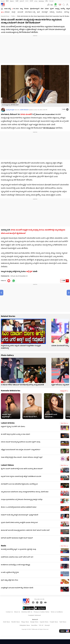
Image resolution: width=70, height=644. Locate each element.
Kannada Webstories (11, 391)
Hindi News (6, 622)
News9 (3, 1)
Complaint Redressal (34, 615)
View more (64, 423)
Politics (13, 16)
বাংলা (27, 1)
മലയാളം (41, 1)
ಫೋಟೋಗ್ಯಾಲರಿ (35, 9)
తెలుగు (12, 1)
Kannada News (5, 16)
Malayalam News (25, 625)
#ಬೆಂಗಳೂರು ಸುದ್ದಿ (30, 12)
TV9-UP (51, 1)
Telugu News (25, 622)
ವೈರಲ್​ (52, 9)
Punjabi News (54, 622)
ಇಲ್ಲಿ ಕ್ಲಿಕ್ (29, 272)
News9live (34, 625)
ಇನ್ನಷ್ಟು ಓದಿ (64, 391)
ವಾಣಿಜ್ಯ (63, 9)
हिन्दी (7, 1)
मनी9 (47, 1)
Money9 (47, 625)
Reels (3, 546)
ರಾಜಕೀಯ (59, 12)
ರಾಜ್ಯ (21, 9)
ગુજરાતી (22, 1)
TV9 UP (41, 625)
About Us (17, 612)
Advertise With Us (27, 612)
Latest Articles (8, 423)
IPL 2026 (16, 9)
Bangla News (34, 622)
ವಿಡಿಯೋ (7, 12)
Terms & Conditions (57, 612)
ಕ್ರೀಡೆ (38, 12)
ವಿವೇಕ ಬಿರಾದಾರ (24, 110)
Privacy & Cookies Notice (41, 612)
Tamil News (63, 622)
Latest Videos (7, 465)
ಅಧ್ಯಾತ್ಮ (57, 9)
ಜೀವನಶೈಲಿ (45, 12)
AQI (52, 5)
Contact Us (9, 612)
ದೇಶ (42, 9)
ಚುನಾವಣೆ (20, 12)
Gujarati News (44, 622)
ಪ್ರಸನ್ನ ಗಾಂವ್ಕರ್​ (10, 110)
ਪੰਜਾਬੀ (31, 1)
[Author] (3, 110)
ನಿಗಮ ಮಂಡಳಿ (26, 115)
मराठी (17, 1)
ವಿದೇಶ (47, 9)
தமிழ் (36, 1)
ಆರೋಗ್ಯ (52, 12)
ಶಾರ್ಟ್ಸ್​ (14, 12)
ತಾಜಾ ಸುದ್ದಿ (7, 9)
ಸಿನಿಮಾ (26, 9)
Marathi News (16, 622)
